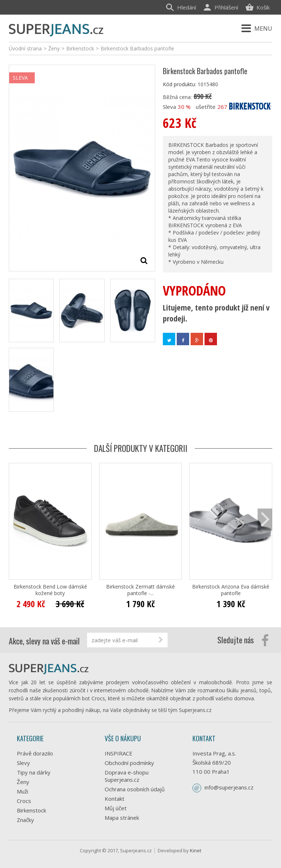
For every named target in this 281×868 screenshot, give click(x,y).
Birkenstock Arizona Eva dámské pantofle (231, 590)
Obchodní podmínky (129, 763)
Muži (23, 791)
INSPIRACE (119, 753)
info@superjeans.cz (229, 787)
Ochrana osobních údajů (135, 789)
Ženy (23, 782)
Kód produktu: (179, 84)
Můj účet (116, 808)
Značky (25, 820)
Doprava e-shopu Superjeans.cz (127, 776)
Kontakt (115, 799)
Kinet (196, 850)
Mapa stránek (122, 818)
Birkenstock (31, 810)
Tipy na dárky (34, 772)
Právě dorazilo (35, 753)
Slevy (23, 763)
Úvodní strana (25, 48)
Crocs (24, 801)
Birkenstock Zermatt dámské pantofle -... (140, 590)
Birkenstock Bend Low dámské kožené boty (50, 590)
